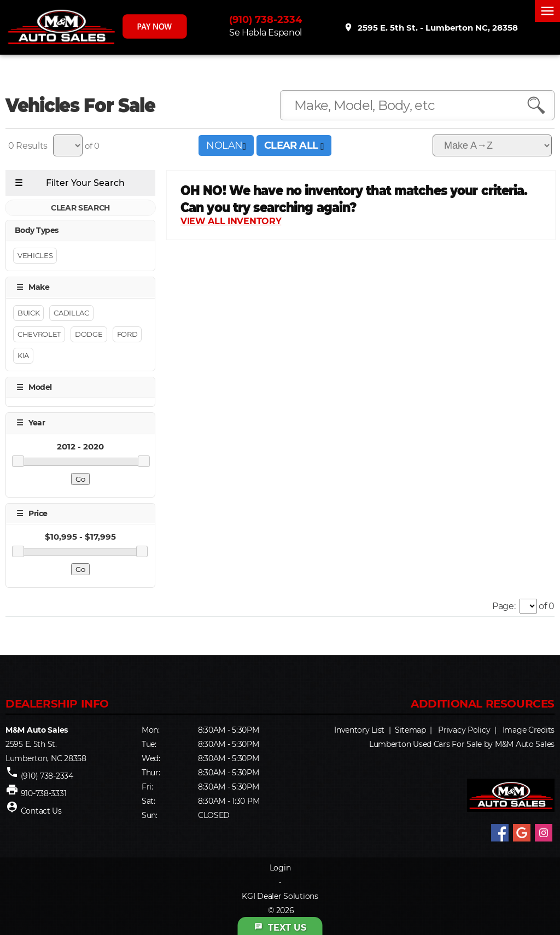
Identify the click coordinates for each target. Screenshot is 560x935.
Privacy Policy (464, 730)
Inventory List (359, 730)
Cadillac (71, 313)
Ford (127, 334)
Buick (28, 313)
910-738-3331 (44, 793)
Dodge (89, 334)
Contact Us (41, 811)
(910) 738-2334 (268, 20)
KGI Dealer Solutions (280, 896)
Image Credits (529, 730)
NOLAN (226, 145)
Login (280, 868)
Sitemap (410, 730)
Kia (23, 355)
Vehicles (35, 256)
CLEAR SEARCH (80, 208)
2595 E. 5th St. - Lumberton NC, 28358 (432, 28)
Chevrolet (39, 334)
